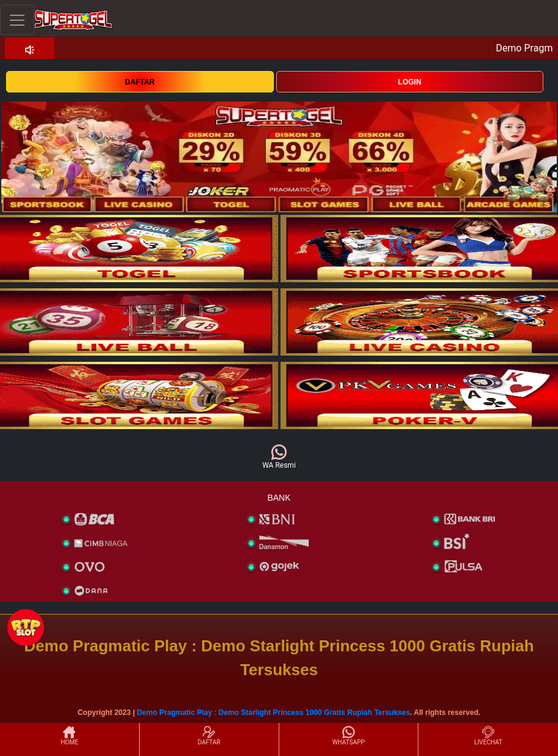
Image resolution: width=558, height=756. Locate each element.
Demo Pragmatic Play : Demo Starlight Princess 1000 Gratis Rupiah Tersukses (273, 713)
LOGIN (410, 82)
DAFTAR (140, 82)
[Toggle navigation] (17, 20)
